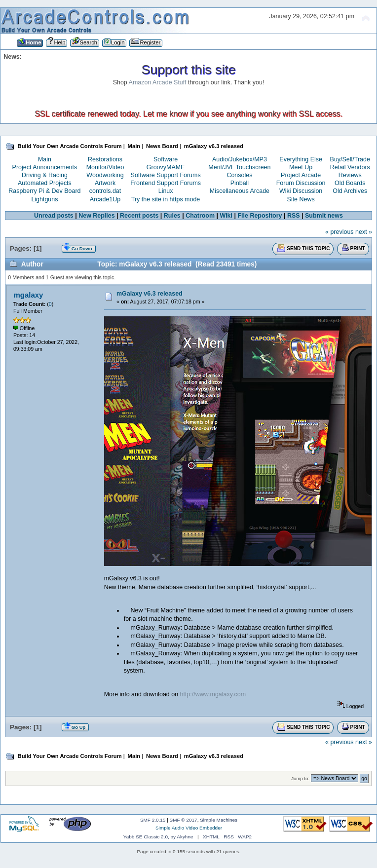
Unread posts (54, 216)
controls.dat (105, 191)
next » (364, 232)
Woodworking (105, 175)
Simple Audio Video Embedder (189, 828)
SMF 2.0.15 (153, 820)
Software (166, 159)
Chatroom (200, 216)
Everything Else (301, 159)
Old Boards (350, 183)
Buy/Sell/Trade (350, 159)
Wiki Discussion (301, 191)
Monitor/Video (105, 167)
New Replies (96, 216)
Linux (166, 191)
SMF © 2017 (184, 820)
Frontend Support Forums (166, 183)
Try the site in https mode (166, 199)
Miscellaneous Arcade (240, 191)
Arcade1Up (105, 199)
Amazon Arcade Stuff (158, 82)
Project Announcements (45, 167)
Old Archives (350, 191)
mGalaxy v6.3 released (150, 294)
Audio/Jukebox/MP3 (240, 159)
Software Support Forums (166, 175)
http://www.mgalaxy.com (213, 694)
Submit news (324, 216)
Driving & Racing (45, 175)
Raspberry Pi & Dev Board (44, 191)
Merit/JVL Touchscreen (239, 167)
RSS (294, 216)
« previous (339, 232)
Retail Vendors (350, 167)
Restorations (105, 159)
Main (45, 159)
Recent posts (139, 216)
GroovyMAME (166, 167)
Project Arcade (301, 175)
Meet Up (301, 167)
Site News (301, 199)
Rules (172, 216)
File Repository (260, 216)
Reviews (350, 175)
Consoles (239, 175)
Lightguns (44, 199)
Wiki (226, 216)
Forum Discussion (301, 183)
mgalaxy (28, 295)
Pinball (240, 183)
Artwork (105, 183)
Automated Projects (45, 183)
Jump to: (300, 778)
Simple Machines (219, 820)
